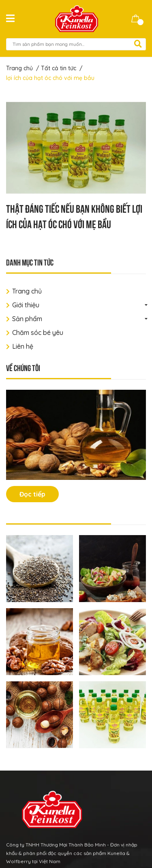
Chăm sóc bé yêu (38, 333)
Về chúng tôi (23, 367)
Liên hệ (23, 346)
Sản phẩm (27, 319)
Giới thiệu (26, 305)
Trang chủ (27, 291)
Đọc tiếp (32, 494)
